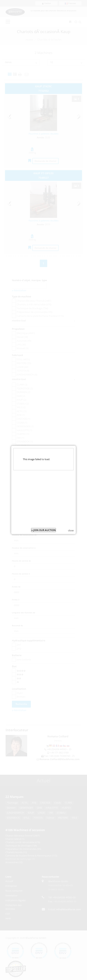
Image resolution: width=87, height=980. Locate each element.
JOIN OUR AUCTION (43, 520)
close (71, 521)
